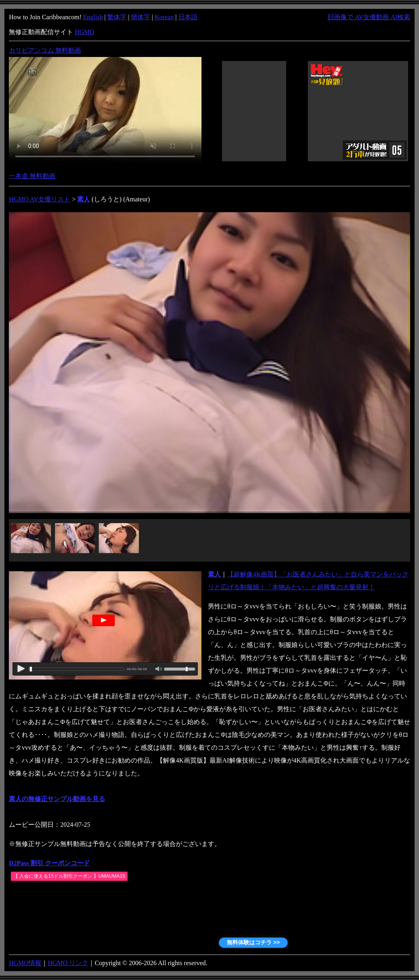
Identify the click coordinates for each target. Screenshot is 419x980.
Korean (164, 17)
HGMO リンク (68, 963)
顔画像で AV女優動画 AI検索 (369, 17)
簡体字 (140, 17)
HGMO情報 (25, 963)
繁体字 (117, 17)
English (93, 17)
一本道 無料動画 (32, 176)
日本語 (188, 17)
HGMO (84, 32)
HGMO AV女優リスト (40, 199)
